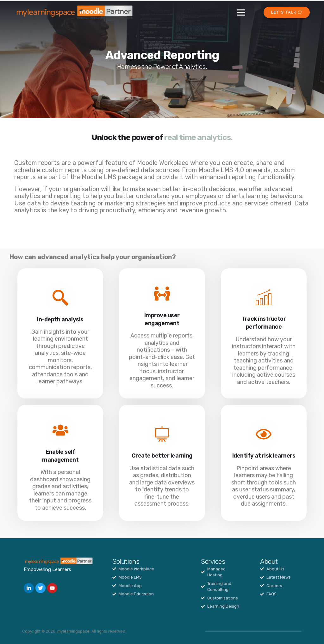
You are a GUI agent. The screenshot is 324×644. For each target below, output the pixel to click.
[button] (241, 12)
